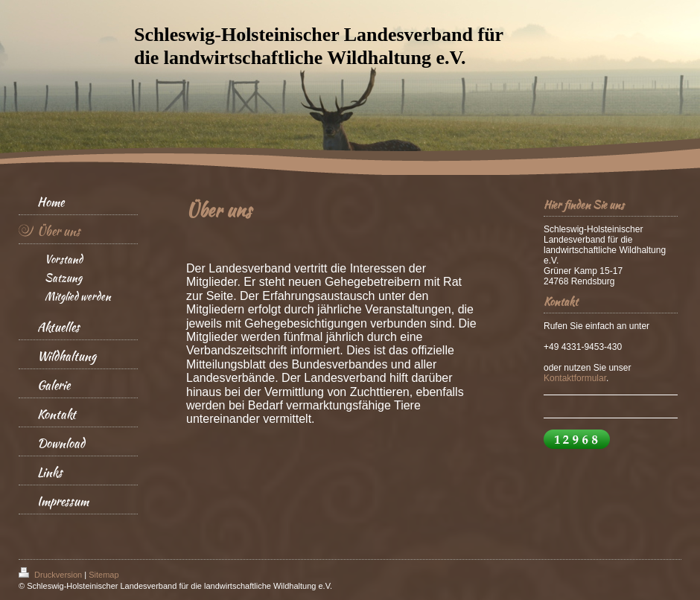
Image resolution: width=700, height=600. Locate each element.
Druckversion (51, 575)
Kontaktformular (575, 378)
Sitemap (104, 575)
